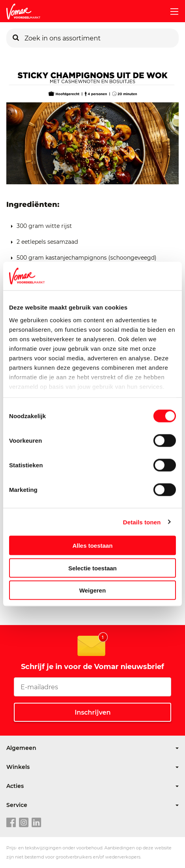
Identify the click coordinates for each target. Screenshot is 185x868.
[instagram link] (24, 823)
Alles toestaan (92, 546)
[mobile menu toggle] (171, 11)
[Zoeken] (16, 38)
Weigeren (92, 590)
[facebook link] (11, 823)
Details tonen (142, 522)
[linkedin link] (36, 823)
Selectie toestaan (93, 568)
